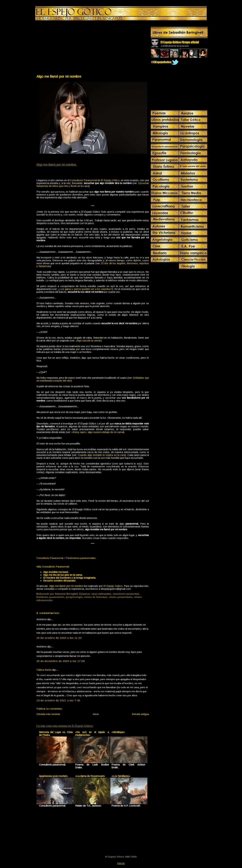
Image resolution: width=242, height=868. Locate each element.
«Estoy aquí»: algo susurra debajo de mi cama (97, 432)
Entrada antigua (140, 714)
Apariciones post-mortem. (54, 776)
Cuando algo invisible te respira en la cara (102, 455)
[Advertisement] (64, 48)
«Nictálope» (118, 732)
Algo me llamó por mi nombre (59, 76)
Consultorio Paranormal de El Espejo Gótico (95, 180)
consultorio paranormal (126, 594)
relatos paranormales (121, 597)
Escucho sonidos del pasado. (60, 581)
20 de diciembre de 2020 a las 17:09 (61, 661)
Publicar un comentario (49, 709)
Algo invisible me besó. (56, 572)
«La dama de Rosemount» (90, 776)
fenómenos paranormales (51, 597)
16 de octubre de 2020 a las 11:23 (59, 638)
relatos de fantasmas (96, 597)
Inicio (96, 714)
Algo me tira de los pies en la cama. (63, 575)
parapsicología (74, 597)
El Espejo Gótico (113, 586)
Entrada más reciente (48, 714)
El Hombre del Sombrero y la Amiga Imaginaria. (70, 578)
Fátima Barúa (44, 670)
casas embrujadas (101, 594)
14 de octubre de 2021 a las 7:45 (58, 700)
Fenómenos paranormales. (81, 558)
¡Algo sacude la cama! (88, 340)
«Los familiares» (121, 776)
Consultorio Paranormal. (50, 558)
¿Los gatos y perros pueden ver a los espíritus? (85, 289)
